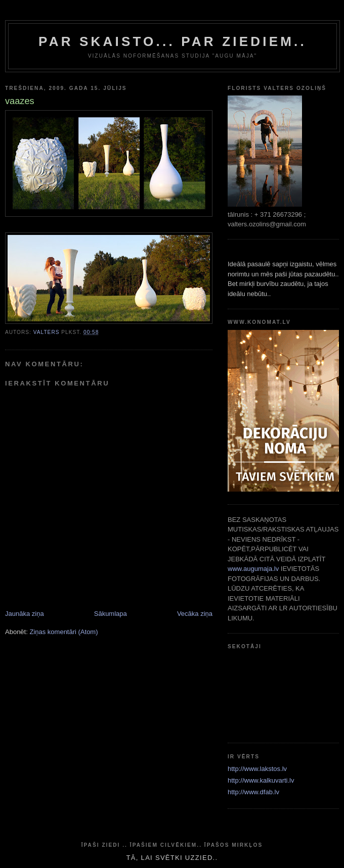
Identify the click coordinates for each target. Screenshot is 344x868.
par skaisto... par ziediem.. (173, 41)
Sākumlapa (111, 614)
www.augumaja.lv (253, 569)
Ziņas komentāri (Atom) (63, 632)
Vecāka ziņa (195, 614)
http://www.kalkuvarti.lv (261, 780)
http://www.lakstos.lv (257, 769)
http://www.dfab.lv (253, 792)
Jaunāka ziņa (25, 614)
